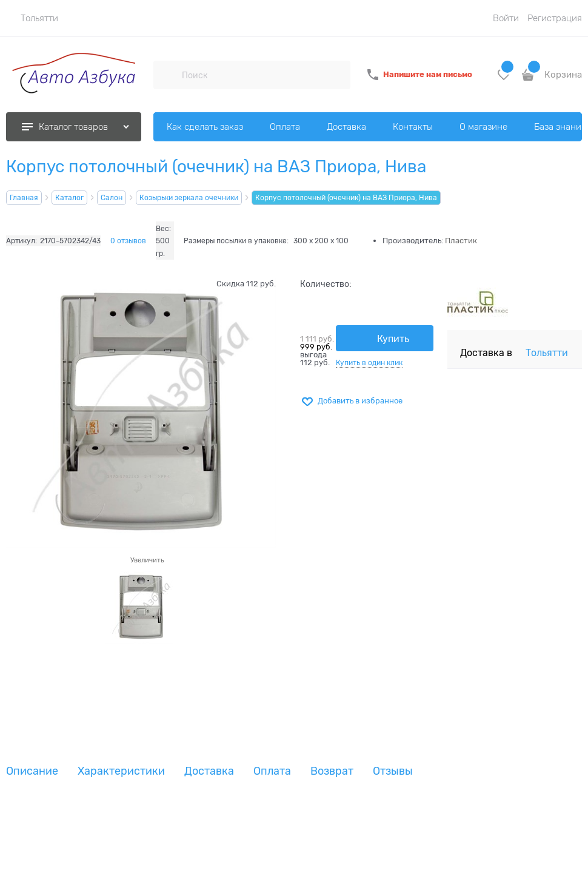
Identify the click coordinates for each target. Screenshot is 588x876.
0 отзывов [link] (128, 241)
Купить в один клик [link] (369, 363)
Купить (393, 339)
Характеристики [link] (121, 771)
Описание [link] (32, 771)
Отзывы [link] (393, 771)
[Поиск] (167, 75)
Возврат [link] (332, 771)
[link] (32, 18)
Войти (506, 18)
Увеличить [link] (147, 560)
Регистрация (555, 18)
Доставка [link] (209, 771)
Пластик (461, 241)
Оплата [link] (272, 771)
